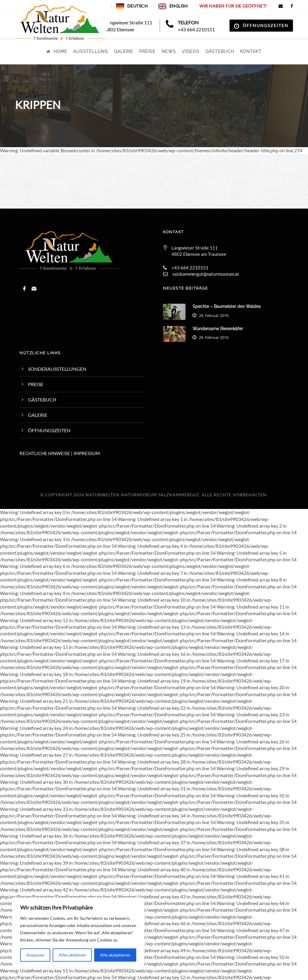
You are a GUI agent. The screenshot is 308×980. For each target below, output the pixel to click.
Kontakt (251, 51)
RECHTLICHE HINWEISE (45, 453)
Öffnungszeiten (266, 25)
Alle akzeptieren (115, 955)
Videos (191, 51)
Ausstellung (91, 51)
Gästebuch (220, 51)
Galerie (124, 51)
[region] (78, 933)
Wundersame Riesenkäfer (218, 329)
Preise (147, 51)
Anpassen (35, 955)
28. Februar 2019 (214, 315)
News (169, 51)
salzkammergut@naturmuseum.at (206, 274)
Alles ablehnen (72, 955)
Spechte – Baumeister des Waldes (227, 306)
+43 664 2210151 (196, 29)
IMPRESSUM (87, 453)
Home (57, 51)
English (179, 6)
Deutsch (138, 6)
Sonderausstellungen (57, 369)
